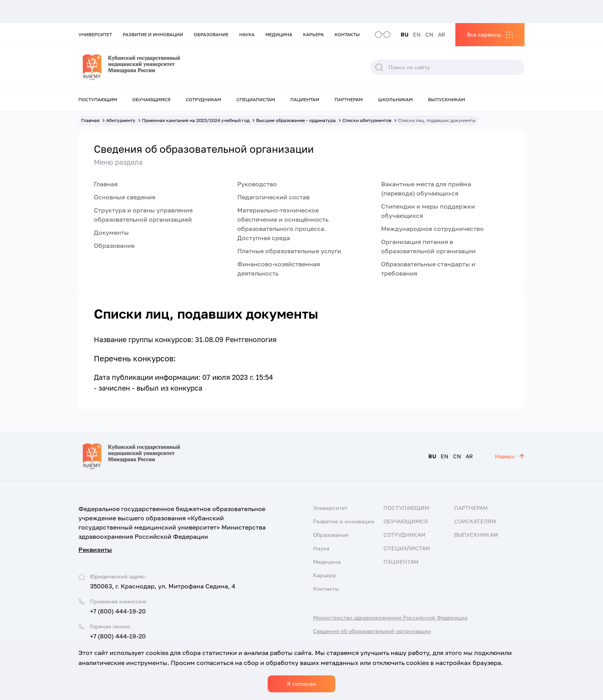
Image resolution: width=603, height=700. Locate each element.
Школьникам (395, 99)
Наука (247, 34)
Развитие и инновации (153, 34)
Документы (111, 232)
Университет (95, 34)
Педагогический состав (273, 197)
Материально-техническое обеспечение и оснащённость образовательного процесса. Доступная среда (283, 224)
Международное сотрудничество (432, 229)
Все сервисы (484, 34)
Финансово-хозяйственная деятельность (279, 269)
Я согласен (301, 684)
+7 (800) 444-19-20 (118, 611)
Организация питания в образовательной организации (428, 246)
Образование (211, 34)
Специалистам (256, 99)
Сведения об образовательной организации (372, 631)
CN (429, 34)
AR (442, 34)
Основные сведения (125, 197)
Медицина (279, 34)
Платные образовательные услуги (289, 251)
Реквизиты (95, 550)
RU (405, 34)
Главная (106, 184)
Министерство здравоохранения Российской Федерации (390, 617)
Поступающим (98, 99)
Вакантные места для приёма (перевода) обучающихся (426, 189)
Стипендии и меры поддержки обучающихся (428, 211)
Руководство (257, 184)
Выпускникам (446, 99)
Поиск (379, 67)
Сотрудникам (203, 99)
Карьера (313, 34)
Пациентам (305, 99)
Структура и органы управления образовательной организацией (143, 215)
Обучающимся (151, 99)
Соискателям (475, 521)
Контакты (347, 34)
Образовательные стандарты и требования (428, 269)
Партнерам (349, 99)
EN (417, 34)
